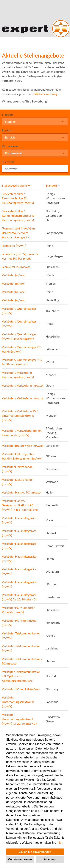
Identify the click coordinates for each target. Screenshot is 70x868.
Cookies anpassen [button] (20, 859)
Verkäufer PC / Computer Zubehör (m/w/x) (18, 610)
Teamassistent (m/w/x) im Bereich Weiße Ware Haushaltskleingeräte (18, 233)
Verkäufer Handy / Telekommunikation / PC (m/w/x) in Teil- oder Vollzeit (20, 505)
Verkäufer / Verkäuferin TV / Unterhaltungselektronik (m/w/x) (20, 415)
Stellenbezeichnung (16, 185)
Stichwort (8, 162)
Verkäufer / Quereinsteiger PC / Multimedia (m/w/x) (22, 362)
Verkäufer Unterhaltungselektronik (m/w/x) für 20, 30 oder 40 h (20, 719)
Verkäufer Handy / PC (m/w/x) (21, 492)
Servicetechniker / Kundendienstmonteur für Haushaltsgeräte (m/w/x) (19, 215)
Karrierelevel (10, 146)
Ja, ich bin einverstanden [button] (35, 852)
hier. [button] (60, 843)
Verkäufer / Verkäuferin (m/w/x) (22, 385)
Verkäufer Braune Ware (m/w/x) (22, 446)
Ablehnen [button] (50, 859)
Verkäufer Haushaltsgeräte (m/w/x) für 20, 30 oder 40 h (20, 597)
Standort (8, 114)
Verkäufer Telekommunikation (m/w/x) (21, 635)
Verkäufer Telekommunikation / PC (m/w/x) (22, 661)
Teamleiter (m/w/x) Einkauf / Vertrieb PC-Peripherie (20, 256)
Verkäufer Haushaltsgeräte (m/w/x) (19, 520)
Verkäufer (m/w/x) (14, 275)
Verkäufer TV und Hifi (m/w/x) (21, 689)
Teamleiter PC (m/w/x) (16, 267)
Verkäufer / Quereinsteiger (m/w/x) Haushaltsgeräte (19, 336)
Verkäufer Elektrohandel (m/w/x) (18, 469)
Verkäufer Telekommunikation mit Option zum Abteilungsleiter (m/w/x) (21, 676)
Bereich (7, 130)
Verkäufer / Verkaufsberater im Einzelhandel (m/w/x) (22, 433)
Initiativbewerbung (45, 94)
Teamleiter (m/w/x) (14, 246)
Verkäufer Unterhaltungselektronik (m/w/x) (18, 702)
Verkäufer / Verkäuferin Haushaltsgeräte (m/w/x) (18, 375)
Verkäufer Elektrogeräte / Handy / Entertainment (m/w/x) (22, 456)
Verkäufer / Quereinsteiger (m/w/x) (19, 311)
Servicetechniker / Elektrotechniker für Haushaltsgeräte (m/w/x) (18, 198)
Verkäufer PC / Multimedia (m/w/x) (19, 623)
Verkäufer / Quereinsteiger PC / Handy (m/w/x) (22, 349)
